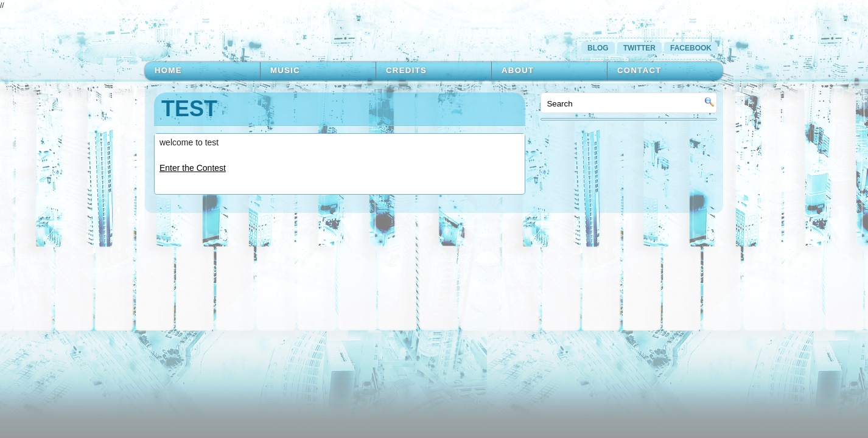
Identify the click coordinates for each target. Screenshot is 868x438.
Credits (406, 70)
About (518, 70)
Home (168, 70)
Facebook (691, 48)
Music (285, 70)
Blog (598, 48)
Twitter (639, 48)
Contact (639, 70)
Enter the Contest (193, 168)
